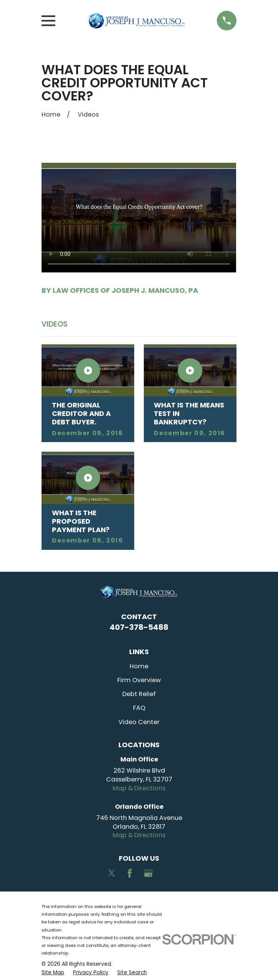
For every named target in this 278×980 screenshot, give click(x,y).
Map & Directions (139, 788)
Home (139, 666)
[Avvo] (167, 873)
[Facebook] (130, 873)
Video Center (139, 722)
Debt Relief (139, 694)
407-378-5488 (139, 627)
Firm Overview (139, 680)
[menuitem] (53, 973)
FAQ (139, 708)
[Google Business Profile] (148, 873)
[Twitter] (112, 873)
